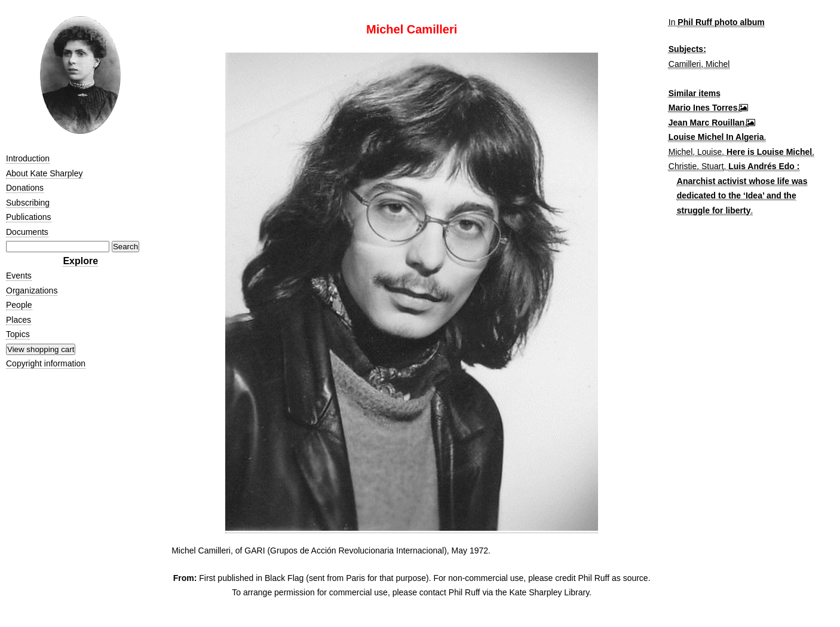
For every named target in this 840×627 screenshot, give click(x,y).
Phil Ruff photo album (721, 22)
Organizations (32, 290)
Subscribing (28, 203)
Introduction (28, 158)
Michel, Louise (695, 152)
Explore (80, 261)
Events (19, 276)
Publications (29, 217)
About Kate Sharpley (44, 173)
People (19, 305)
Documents (27, 232)
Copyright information (46, 363)
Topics (18, 334)
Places (19, 320)
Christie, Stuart (696, 166)
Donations (25, 188)
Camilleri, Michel (699, 64)
